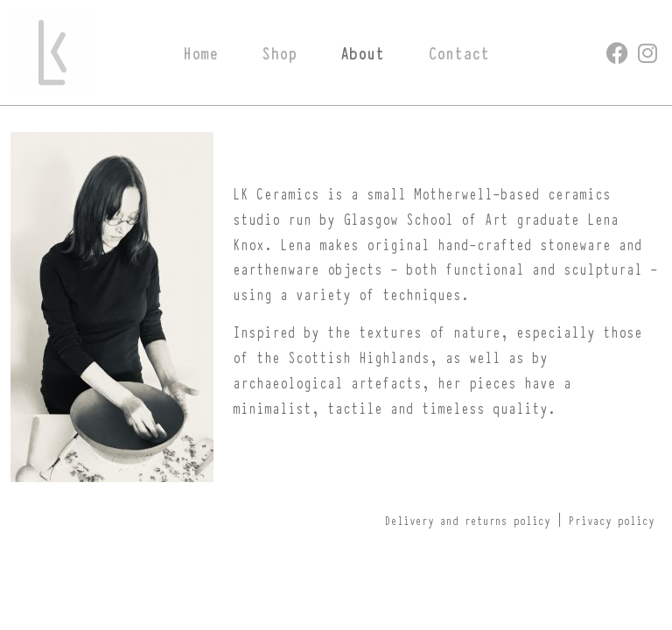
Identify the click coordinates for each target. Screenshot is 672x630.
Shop (279, 52)
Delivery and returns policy (468, 520)
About (362, 52)
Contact (458, 52)
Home (200, 52)
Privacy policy (612, 520)
